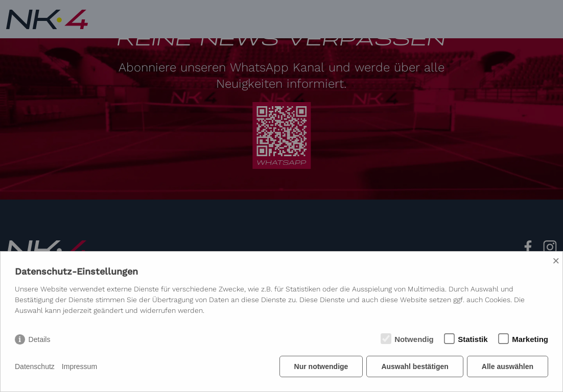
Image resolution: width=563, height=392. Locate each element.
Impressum (79, 366)
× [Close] (556, 261)
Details (40, 339)
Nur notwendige (321, 366)
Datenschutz (35, 366)
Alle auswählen (508, 366)
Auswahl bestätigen (415, 366)
